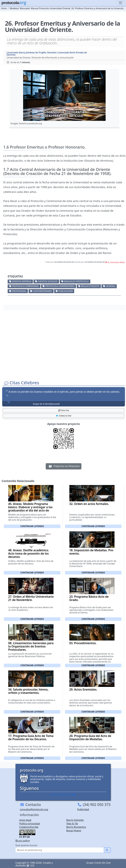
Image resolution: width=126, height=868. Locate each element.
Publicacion (66, 291)
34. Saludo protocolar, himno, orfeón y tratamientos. (28, 691)
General (111, 286)
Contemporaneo (42, 291)
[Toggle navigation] (121, 3)
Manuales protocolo (76, 281)
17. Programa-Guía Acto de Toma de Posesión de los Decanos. (31, 737)
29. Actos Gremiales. (83, 689)
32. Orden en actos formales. (89, 504)
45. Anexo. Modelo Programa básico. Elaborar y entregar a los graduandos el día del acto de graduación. (30, 509)
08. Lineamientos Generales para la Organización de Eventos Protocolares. (31, 646)
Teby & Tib (72, 824)
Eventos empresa (22, 281)
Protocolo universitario (60, 286)
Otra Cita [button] (64, 410)
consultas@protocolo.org (34, 809)
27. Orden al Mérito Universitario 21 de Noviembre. (31, 598)
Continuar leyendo (32, 526)
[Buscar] (60, 850)
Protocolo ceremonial (25, 286)
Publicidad (83, 809)
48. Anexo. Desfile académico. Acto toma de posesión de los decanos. (29, 553)
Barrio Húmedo (75, 820)
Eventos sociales (48, 281)
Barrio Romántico (76, 827)
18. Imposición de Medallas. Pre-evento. (92, 552)
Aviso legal (25, 820)
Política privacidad (30, 824)
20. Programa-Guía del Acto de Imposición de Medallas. (90, 737)
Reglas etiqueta (90, 286)
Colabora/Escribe (29, 827)
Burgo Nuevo (74, 830)
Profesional (19, 291)
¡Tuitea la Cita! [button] (64, 416)
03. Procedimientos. (83, 643)
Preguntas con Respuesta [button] (64, 466)
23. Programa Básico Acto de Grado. (89, 598)
